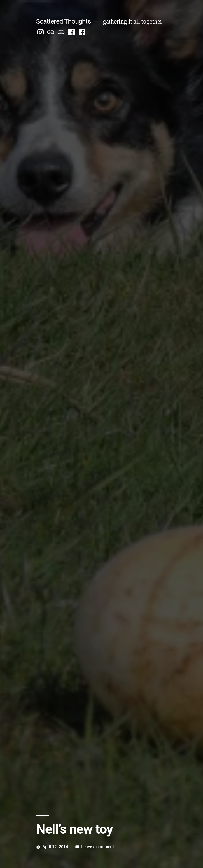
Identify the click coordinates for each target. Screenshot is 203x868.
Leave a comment (98, 847)
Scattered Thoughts (64, 21)
